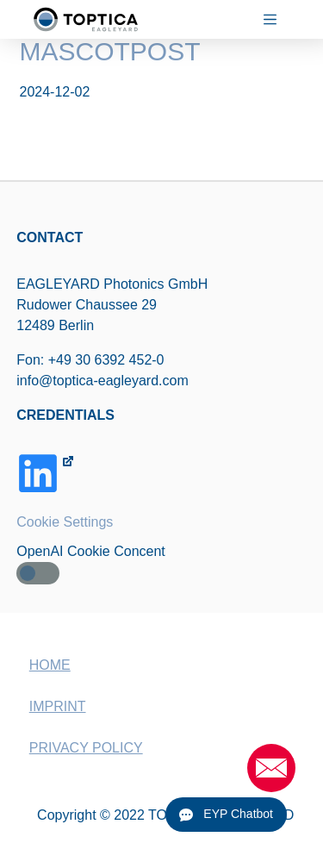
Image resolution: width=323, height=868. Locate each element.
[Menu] (277, 19)
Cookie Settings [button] (65, 522)
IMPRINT (58, 706)
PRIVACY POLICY (86, 748)
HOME (50, 665)
